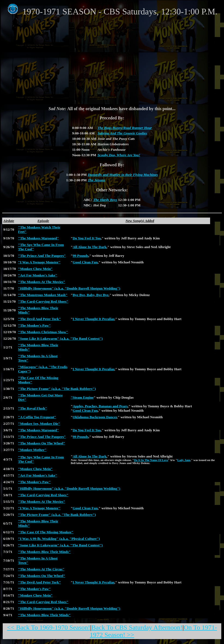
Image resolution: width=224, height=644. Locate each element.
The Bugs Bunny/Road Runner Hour (125, 128)
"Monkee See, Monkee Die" (39, 424)
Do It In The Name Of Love (151, 460)
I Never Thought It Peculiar (94, 319)
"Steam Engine (82, 397)
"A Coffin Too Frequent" (37, 417)
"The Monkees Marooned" (38, 238)
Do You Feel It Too (87, 238)
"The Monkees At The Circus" (41, 569)
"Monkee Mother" (32, 450)
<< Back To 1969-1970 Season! (49, 627)
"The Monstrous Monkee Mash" (43, 295)
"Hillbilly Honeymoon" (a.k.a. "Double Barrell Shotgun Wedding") (69, 288)
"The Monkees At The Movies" (42, 282)
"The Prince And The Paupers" (42, 256)
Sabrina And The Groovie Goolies (122, 133)
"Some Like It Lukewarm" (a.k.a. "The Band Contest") (60, 338)
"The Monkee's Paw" (34, 325)
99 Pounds (81, 256)
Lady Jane (184, 460)
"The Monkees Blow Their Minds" (44, 552)
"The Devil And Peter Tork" (39, 319)
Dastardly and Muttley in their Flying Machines (123, 175)
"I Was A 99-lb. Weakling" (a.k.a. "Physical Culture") (59, 539)
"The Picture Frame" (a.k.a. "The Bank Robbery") (57, 389)
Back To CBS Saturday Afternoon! (137, 627)
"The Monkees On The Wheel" (42, 443)
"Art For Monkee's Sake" (38, 275)
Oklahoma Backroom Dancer (95, 417)
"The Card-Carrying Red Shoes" (43, 301)
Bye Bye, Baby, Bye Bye (91, 295)
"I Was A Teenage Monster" (39, 262)
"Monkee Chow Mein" (35, 269)
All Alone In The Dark (90, 247)
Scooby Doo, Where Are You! (119, 155)
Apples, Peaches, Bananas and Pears (100, 406)
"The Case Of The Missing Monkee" (46, 532)
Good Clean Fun (85, 262)
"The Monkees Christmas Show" (43, 332)
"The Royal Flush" (32, 408)
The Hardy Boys (105, 200)
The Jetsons (96, 180)
